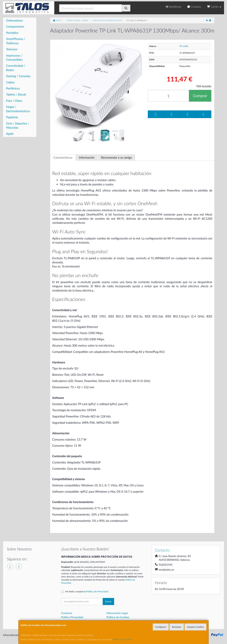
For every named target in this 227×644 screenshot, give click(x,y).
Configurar (161, 627)
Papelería (12, 117)
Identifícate (173, 7)
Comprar (200, 96)
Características (63, 157)
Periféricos (13, 88)
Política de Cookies (123, 639)
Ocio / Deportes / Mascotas (18, 125)
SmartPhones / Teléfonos (16, 41)
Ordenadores (15, 20)
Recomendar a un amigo (117, 157)
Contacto (194, 7)
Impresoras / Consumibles (14, 57)
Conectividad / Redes (16, 68)
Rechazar (177, 627)
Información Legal (117, 613)
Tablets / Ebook (16, 94)
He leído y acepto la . (87, 591)
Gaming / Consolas (18, 76)
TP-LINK (184, 46)
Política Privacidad (72, 617)
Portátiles (12, 33)
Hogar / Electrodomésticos (18, 109)
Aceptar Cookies (195, 627)
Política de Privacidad (97, 591)
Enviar (108, 601)
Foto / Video (14, 101)
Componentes (15, 26)
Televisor (12, 49)
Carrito (214, 7)
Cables (10, 82)
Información (87, 157)
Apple (10, 134)
